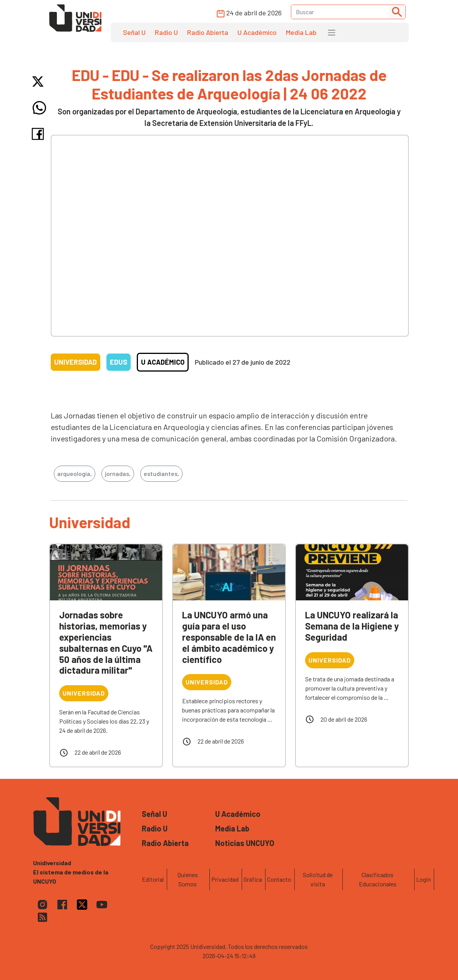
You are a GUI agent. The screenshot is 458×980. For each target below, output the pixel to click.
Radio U (166, 32)
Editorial (153, 879)
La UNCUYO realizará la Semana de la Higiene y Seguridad (352, 626)
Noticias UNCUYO (245, 843)
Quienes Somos (188, 879)
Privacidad (225, 879)
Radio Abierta (208, 32)
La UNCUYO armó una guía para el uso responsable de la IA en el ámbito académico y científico (229, 637)
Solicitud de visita (318, 879)
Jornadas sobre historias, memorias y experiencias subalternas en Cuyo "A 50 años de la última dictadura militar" (106, 642)
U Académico (257, 32)
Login (423, 879)
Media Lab (301, 32)
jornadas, (118, 473)
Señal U (134, 32)
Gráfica (253, 879)
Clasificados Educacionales (378, 879)
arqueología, (75, 473)
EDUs (119, 362)
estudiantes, (161, 473)
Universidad (76, 362)
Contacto (279, 879)
